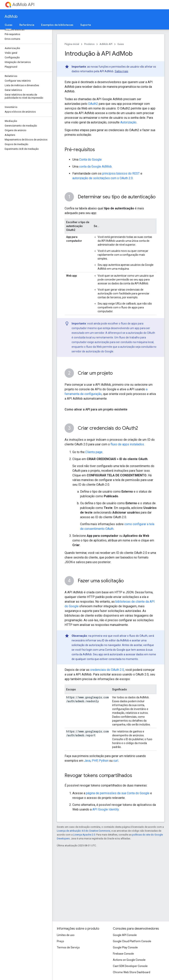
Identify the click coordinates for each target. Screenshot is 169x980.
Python (104, 761)
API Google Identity (106, 809)
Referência (27, 25)
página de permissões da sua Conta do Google (118, 793)
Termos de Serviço (68, 947)
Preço (60, 941)
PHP (95, 761)
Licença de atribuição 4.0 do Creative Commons (84, 831)
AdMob (11, 17)
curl (116, 761)
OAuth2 (93, 104)
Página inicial (72, 44)
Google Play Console (125, 947)
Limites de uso (66, 935)
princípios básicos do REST (121, 173)
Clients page (94, 452)
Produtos (89, 44)
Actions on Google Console (129, 960)
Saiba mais (121, 71)
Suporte (86, 25)
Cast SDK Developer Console (130, 966)
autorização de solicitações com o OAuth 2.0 (103, 178)
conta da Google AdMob (95, 166)
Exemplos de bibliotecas (57, 25)
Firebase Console (123, 954)
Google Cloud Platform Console (132, 941)
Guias (121, 44)
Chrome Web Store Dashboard (132, 972)
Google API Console (125, 935)
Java (87, 761)
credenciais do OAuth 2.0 (107, 670)
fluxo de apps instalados (127, 444)
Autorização (128, 122)
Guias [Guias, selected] (9, 25)
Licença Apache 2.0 (84, 835)
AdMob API (23, 5)
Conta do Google (90, 160)
